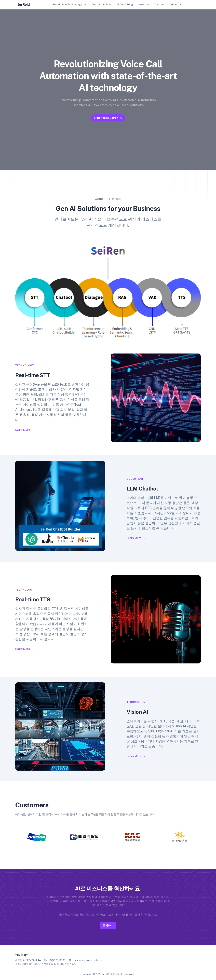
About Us (176, 4)
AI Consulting (125, 4)
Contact (160, 4)
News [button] (142, 4)
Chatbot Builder (101, 4)
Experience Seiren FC (108, 118)
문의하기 (108, 923)
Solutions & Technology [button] (67, 4)
